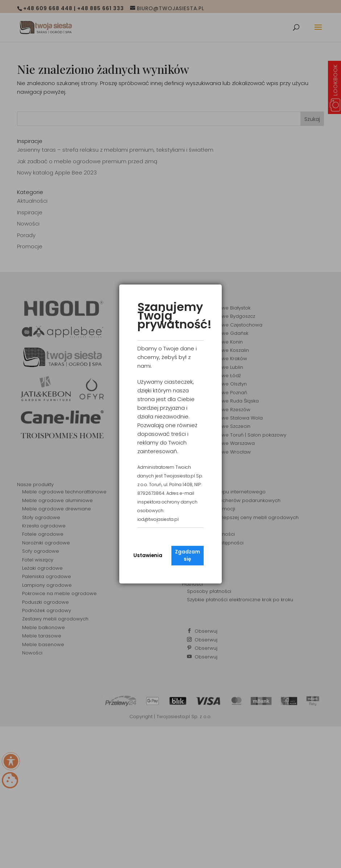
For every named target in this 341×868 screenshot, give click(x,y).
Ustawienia (148, 555)
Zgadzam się (188, 555)
